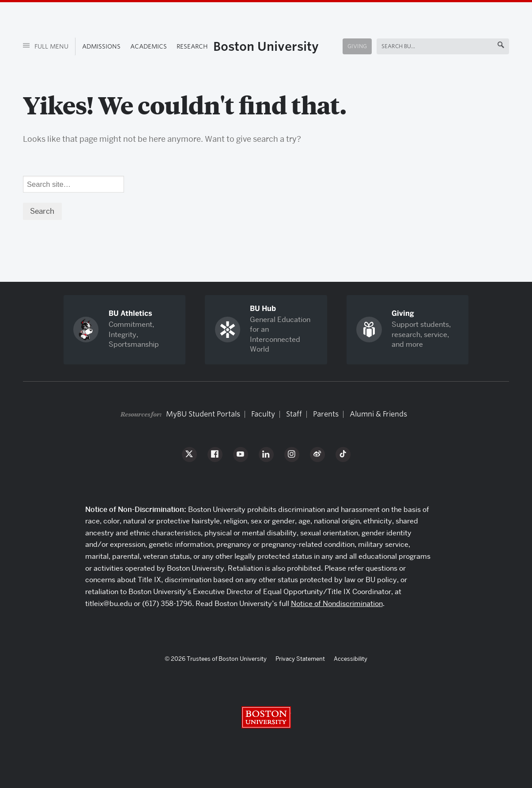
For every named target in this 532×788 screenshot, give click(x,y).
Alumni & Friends (378, 414)
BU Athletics (130, 313)
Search (392, 46)
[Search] (74, 184)
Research (192, 46)
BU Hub (263, 309)
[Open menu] (49, 47)
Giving (357, 46)
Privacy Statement (300, 659)
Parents (326, 414)
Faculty (263, 414)
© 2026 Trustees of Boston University (216, 659)
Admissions (101, 46)
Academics (149, 46)
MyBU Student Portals (203, 414)
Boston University (266, 46)
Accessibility (351, 659)
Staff (294, 414)
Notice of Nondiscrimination (337, 604)
